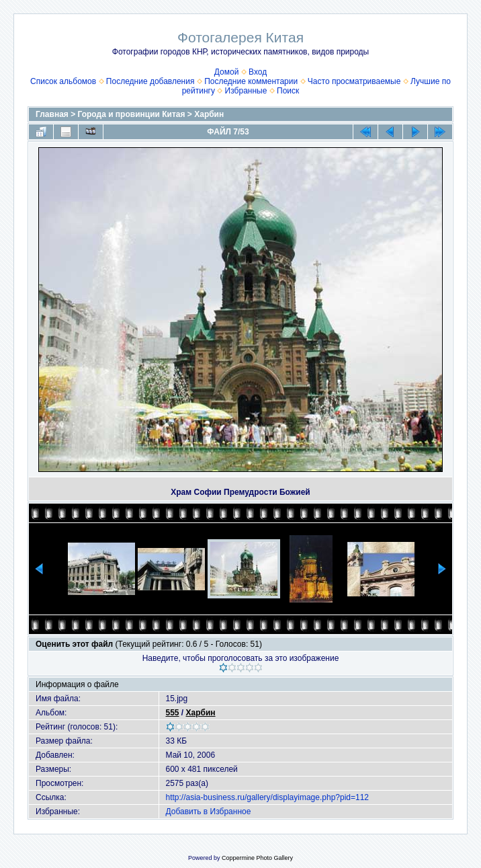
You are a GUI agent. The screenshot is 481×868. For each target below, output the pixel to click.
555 (173, 713)
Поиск (288, 91)
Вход (258, 72)
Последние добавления (150, 81)
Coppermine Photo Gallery (257, 858)
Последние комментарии (251, 81)
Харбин (209, 114)
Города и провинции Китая (132, 114)
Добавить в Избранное (209, 812)
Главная (52, 114)
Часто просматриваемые (354, 81)
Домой (227, 72)
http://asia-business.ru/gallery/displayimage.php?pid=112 (268, 797)
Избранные (246, 91)
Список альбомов (63, 81)
